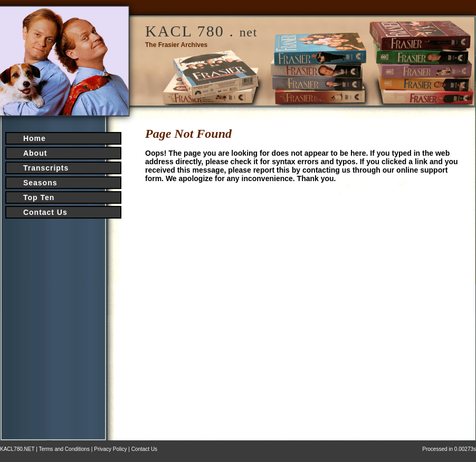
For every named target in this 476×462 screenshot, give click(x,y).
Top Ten (39, 197)
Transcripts (46, 168)
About (35, 153)
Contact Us (45, 212)
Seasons (40, 183)
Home (35, 138)
